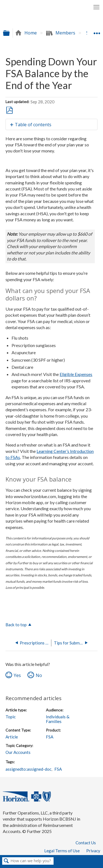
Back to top (16, 625)
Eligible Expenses (76, 374)
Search (6, 861)
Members (61, 33)
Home (27, 33)
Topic (11, 717)
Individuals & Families (58, 719)
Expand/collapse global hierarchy (10, 33)
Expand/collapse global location (97, 31)
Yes (17, 675)
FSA (50, 737)
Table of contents (33, 125)
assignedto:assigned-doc (28, 769)
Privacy (93, 851)
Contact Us (86, 843)
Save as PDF (9, 110)
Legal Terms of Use (62, 851)
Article (12, 737)
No (39, 675)
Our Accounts (18, 752)
